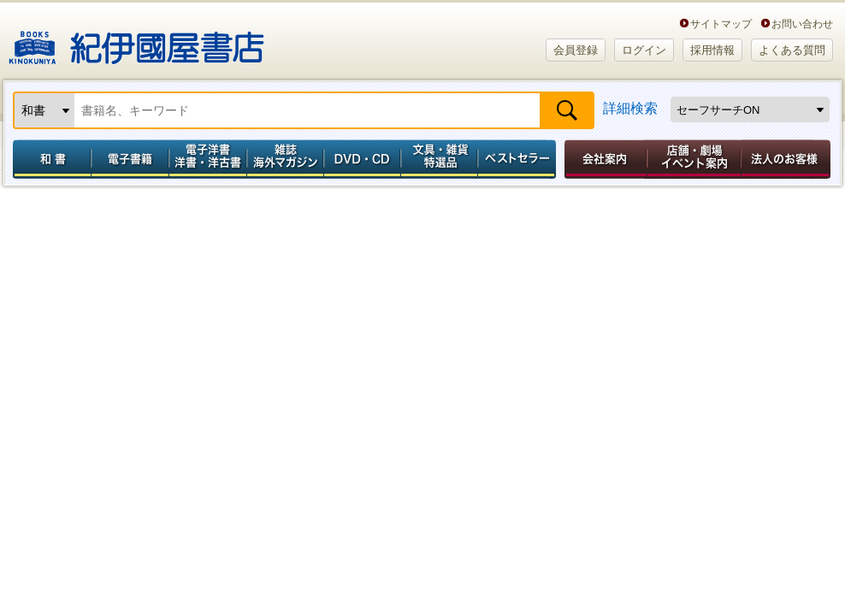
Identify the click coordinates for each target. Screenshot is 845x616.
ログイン (644, 50)
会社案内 (603, 159)
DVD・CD (363, 159)
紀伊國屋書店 (136, 41)
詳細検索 (630, 108)
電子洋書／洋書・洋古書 (207, 159)
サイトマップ (721, 24)
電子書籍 (130, 159)
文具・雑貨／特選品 (440, 159)
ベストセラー (519, 159)
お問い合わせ (802, 24)
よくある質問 (792, 50)
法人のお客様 (787, 159)
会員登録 (576, 50)
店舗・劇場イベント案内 (694, 159)
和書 (49, 159)
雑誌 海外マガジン (285, 159)
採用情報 (712, 50)
